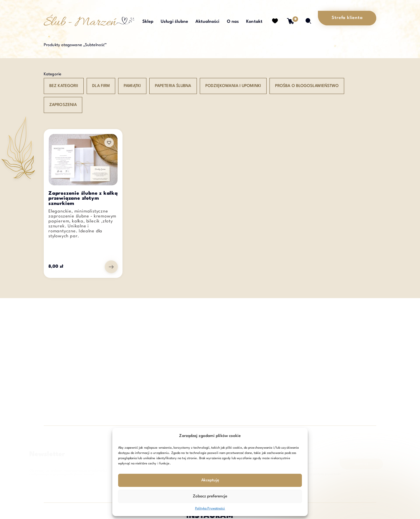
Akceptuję (210, 480)
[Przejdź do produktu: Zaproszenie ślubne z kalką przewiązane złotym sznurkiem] (111, 267)
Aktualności (207, 22)
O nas (233, 22)
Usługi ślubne (174, 22)
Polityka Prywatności (210, 509)
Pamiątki (132, 86)
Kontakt (254, 22)
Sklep (148, 22)
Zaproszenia (63, 105)
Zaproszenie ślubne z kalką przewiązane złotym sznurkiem (83, 199)
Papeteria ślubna (173, 86)
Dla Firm (101, 86)
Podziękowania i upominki (233, 86)
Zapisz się (338, 465)
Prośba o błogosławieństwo (307, 86)
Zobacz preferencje (210, 496)
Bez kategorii (64, 86)
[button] (109, 142)
